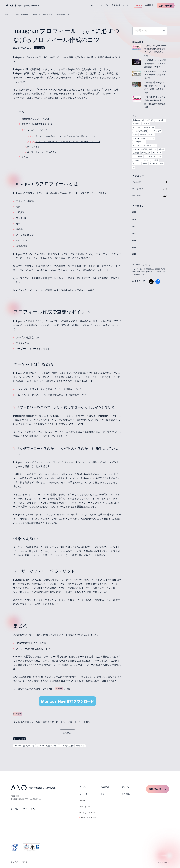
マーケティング (150, 189)
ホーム (94, 5)
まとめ (25, 157)
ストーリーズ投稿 (155, 131)
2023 (134, 226)
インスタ (146, 124)
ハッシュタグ (160, 120)
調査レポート (150, 196)
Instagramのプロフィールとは (36, 119)
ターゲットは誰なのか (38, 130)
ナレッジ (138, 5)
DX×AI (82, 801)
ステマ (159, 156)
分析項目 (161, 149)
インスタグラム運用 (67, 746)
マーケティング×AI (87, 813)
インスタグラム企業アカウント (47, 746)
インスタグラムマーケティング (144, 138)
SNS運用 (155, 160)
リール (135, 134)
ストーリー (137, 164)
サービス (104, 5)
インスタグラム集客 (156, 164)
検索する (164, 31)
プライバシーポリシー (20, 862)
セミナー (127, 5)
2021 (134, 240)
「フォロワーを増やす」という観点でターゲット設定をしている (65, 136)
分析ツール (153, 149)
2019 (134, 254)
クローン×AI (85, 807)
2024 (134, 219)
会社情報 (149, 5)
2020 (134, 247)
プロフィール (80, 746)
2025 (134, 212)
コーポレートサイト (23, 809)
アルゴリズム (146, 153)
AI (134, 167)
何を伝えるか (33, 147)
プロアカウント (150, 156)
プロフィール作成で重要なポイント (38, 124)
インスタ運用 (39, 48)
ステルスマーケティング (141, 160)
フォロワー (137, 124)
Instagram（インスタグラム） (24, 746)
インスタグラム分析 (140, 149)
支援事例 (116, 5)
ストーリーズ (157, 153)
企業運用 (136, 153)
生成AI (145, 164)
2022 (134, 233)
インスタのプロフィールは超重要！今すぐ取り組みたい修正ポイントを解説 (56, 290)
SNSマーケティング (147, 134)
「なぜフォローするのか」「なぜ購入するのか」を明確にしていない (68, 141)
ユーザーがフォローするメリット (43, 152)
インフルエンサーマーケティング (144, 145)
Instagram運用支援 (88, 817)
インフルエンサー (139, 142)
